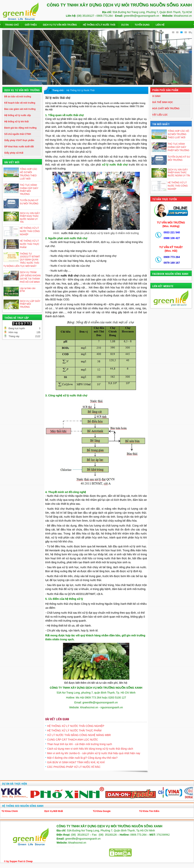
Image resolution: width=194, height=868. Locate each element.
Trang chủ (12, 25)
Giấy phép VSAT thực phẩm (19, 140)
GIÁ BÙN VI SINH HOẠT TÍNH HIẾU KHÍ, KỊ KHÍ (76, 762)
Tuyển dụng (142, 25)
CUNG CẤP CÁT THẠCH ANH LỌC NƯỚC (73, 740)
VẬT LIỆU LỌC (160, 115)
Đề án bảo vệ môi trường (18, 97)
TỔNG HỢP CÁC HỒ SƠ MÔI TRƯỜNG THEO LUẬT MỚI (179, 134)
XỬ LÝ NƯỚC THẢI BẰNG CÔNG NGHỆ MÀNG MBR (79, 735)
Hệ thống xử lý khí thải (17, 122)
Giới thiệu (31, 25)
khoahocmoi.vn (65, 847)
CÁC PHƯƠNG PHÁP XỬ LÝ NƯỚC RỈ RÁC (74, 767)
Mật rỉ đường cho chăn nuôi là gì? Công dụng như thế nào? (82, 758)
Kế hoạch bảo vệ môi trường (20, 103)
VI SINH (156, 96)
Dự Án (125, 25)
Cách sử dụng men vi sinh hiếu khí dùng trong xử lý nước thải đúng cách (90, 749)
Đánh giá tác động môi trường (20, 128)
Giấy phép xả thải (14, 153)
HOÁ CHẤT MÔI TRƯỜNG (166, 109)
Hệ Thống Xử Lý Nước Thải (99, 25)
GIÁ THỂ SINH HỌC (163, 102)
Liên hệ (160, 25)
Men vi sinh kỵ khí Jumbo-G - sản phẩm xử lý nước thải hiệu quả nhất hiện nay (94, 753)
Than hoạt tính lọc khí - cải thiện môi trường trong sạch (80, 744)
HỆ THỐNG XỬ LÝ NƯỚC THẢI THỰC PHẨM (30, 244)
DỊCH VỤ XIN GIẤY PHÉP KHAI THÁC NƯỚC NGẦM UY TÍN (179, 173)
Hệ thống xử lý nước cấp (18, 115)
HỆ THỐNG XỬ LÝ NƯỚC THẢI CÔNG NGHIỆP (30, 231)
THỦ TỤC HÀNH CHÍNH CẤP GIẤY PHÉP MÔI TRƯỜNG (179, 147)
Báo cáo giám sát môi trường (20, 109)
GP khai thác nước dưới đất (19, 147)
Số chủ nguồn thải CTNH (18, 134)
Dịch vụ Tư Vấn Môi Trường (60, 25)
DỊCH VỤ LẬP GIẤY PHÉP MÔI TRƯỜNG (30, 304)
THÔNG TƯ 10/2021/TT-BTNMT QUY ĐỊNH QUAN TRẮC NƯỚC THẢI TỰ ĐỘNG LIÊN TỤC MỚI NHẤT (22, 260)
